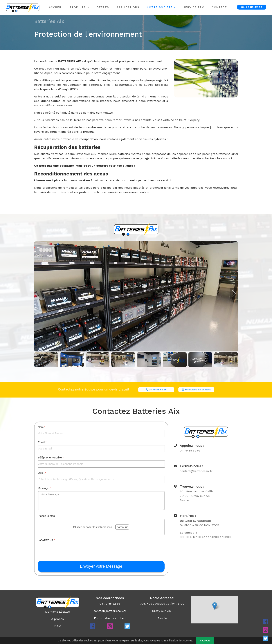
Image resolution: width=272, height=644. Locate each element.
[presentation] (66, 550)
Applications (128, 7)
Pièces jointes (46, 516)
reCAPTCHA (46, 540)
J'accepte (205, 641)
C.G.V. (58, 626)
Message (44, 488)
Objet (42, 473)
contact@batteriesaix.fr (110, 611)
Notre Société (160, 7)
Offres (103, 7)
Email (42, 442)
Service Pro (194, 7)
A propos (57, 619)
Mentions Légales (57, 612)
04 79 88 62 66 (252, 7)
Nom (42, 427)
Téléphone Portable (51, 457)
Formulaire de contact (110, 618)
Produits (78, 7)
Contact (219, 7)
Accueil (56, 7)
